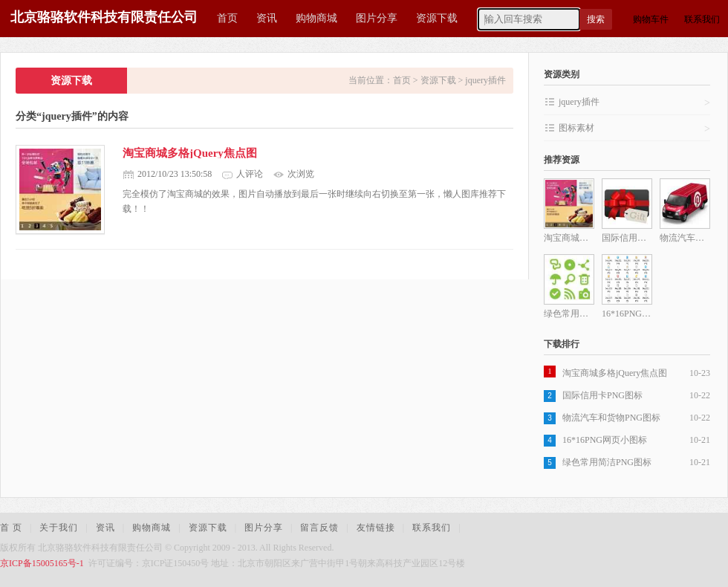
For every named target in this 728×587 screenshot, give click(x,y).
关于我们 (59, 528)
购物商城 (316, 18)
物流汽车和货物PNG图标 (611, 418)
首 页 (11, 528)
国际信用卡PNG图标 (602, 395)
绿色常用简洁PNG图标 (607, 462)
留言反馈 (319, 528)
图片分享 (377, 18)
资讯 (267, 18)
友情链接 (376, 528)
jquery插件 (485, 80)
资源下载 (437, 18)
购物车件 (651, 19)
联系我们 (702, 19)
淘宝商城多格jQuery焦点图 (190, 153)
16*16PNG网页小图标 (605, 440)
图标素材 (634, 129)
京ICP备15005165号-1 (42, 563)
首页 (227, 18)
